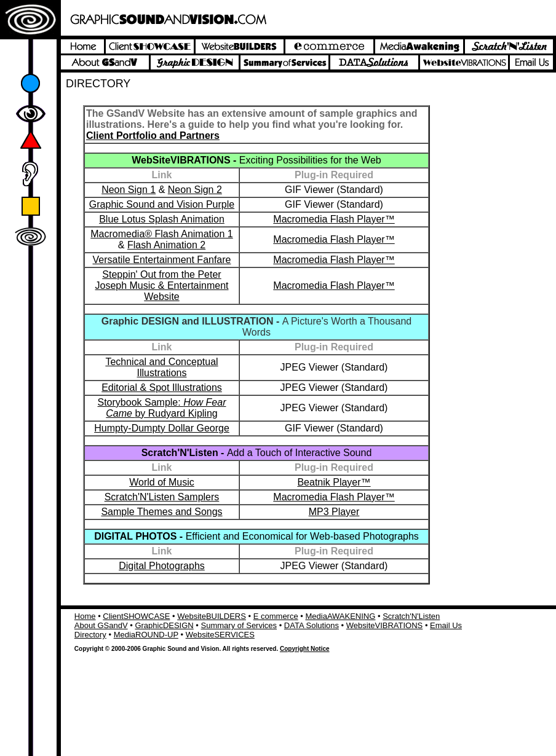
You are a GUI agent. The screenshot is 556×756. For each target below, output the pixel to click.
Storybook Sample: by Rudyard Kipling (162, 408)
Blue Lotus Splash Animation (162, 219)
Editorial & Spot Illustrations (162, 388)
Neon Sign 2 (195, 190)
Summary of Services (239, 625)
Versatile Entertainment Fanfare (161, 260)
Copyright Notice (305, 649)
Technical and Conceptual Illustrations (161, 367)
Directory (90, 635)
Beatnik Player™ (334, 482)
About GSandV (101, 625)
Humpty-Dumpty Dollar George (162, 428)
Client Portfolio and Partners (153, 136)
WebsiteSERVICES (220, 635)
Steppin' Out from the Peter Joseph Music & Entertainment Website (162, 285)
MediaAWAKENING (340, 616)
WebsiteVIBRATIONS (385, 625)
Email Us (446, 625)
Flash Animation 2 (166, 245)
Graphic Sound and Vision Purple (162, 204)
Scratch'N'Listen (411, 616)
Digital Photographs (162, 566)
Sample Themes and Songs (161, 512)
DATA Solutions (312, 625)
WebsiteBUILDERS (212, 616)
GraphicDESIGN (164, 625)
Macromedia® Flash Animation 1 (161, 234)
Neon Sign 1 (129, 190)
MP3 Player (334, 512)
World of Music (162, 482)
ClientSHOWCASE (136, 616)
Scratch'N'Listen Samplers (162, 497)
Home (85, 616)
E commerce (276, 616)
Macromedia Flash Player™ (334, 219)
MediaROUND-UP (146, 635)
